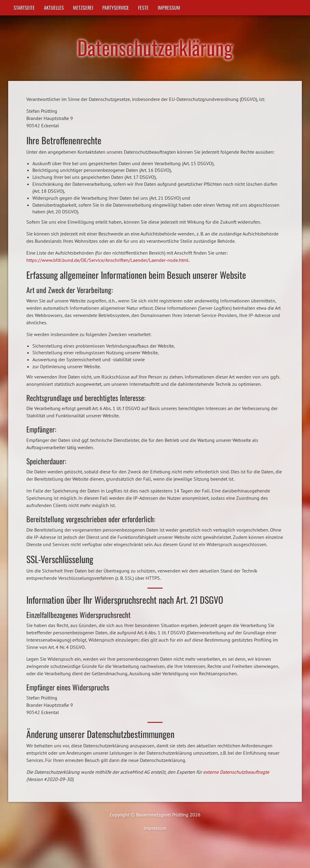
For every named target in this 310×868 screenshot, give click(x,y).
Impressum (169, 8)
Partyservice (116, 8)
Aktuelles (54, 8)
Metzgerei (83, 8)
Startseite (24, 8)
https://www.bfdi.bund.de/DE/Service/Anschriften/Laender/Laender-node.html (107, 260)
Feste (143, 8)
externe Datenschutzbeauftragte (236, 772)
